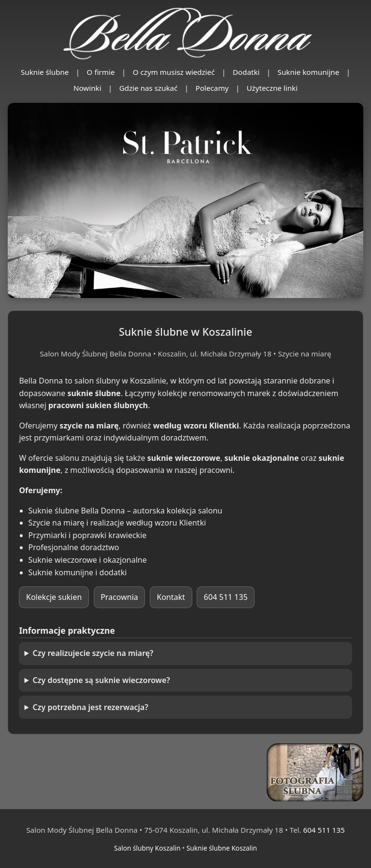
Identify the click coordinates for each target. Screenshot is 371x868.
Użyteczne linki (272, 88)
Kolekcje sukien (54, 597)
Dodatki (246, 72)
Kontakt (171, 597)
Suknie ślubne (45, 72)
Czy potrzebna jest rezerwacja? (91, 707)
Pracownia (119, 597)
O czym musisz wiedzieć (174, 72)
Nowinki (87, 88)
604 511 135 (226, 597)
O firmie (101, 72)
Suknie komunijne (309, 72)
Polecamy (212, 88)
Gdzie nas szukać (149, 88)
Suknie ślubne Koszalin (222, 848)
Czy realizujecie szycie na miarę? (93, 653)
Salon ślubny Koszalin (147, 848)
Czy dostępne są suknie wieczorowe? (101, 680)
